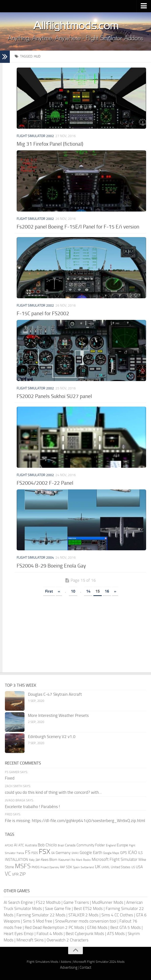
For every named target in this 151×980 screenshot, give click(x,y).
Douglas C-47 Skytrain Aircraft (55, 694)
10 (73, 591)
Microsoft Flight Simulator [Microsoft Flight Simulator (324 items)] (115, 859)
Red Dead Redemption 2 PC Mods (54, 927)
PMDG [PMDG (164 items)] (36, 867)
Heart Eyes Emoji (19, 934)
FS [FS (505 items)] (28, 852)
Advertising (69, 967)
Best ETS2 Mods (88, 909)
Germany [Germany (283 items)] (63, 853)
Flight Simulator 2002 (35, 136)
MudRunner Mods (108, 902)
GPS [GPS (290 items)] (124, 853)
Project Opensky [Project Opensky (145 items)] (50, 867)
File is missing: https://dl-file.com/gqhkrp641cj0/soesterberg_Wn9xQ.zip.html (75, 821)
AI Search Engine (18, 902)
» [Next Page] (115, 591)
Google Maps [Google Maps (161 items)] (111, 853)
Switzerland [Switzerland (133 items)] (87, 867)
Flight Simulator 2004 (35, 558)
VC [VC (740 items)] (8, 874)
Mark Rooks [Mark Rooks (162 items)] (83, 860)
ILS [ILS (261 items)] (140, 853)
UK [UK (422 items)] (98, 867)
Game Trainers (76, 902)
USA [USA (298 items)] (139, 867)
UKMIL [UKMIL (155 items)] (106, 867)
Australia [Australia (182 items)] (31, 845)
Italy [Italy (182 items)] (32, 860)
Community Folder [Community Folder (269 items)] (91, 845)
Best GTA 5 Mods (126, 927)
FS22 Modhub (48, 902)
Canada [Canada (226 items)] (70, 845)
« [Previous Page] (59, 591)
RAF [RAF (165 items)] (63, 867)
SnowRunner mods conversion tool (86, 921)
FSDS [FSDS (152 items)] (35, 853)
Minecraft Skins (30, 940)
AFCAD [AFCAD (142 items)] (9, 845)
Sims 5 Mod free (38, 921)
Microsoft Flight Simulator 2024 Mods (99, 962)
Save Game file (58, 909)
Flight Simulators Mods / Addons (49, 962)
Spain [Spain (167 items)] (76, 867)
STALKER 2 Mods (83, 915)
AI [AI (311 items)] (16, 845)
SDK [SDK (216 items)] (69, 867)
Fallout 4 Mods (50, 934)
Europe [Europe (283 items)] (122, 845)
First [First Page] (49, 591)
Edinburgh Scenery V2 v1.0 (52, 737)
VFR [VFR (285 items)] (15, 874)
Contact (85, 967)
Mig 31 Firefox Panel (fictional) (50, 144)
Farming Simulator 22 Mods (41, 915)
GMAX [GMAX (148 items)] (75, 853)
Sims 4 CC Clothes (117, 915)
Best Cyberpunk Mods (85, 934)
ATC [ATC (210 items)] (21, 845)
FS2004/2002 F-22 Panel (45, 483)
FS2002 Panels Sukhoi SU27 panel (54, 396)
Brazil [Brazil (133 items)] (61, 845)
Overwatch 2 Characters (68, 940)
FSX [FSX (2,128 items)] (44, 852)
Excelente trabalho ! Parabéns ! (32, 807)
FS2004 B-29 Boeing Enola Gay (51, 566)
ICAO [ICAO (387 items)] (132, 852)
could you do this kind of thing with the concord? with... (53, 792)
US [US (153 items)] (133, 867)
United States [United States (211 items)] (121, 867)
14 (88, 591)
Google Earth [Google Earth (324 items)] (91, 853)
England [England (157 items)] (111, 845)
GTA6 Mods (97, 927)
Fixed (10, 778)
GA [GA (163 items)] (53, 853)
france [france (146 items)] (20, 853)
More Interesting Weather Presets (58, 715)
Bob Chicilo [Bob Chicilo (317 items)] (47, 845)
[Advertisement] (80, 636)
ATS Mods (116, 934)
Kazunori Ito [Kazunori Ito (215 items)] (67, 860)
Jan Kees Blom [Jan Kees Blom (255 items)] (46, 860)
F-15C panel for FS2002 (43, 313)
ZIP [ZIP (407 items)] (23, 874)
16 (107, 591)
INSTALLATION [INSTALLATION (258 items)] (16, 860)
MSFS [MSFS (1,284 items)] (23, 866)
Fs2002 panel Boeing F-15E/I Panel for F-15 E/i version (78, 227)
